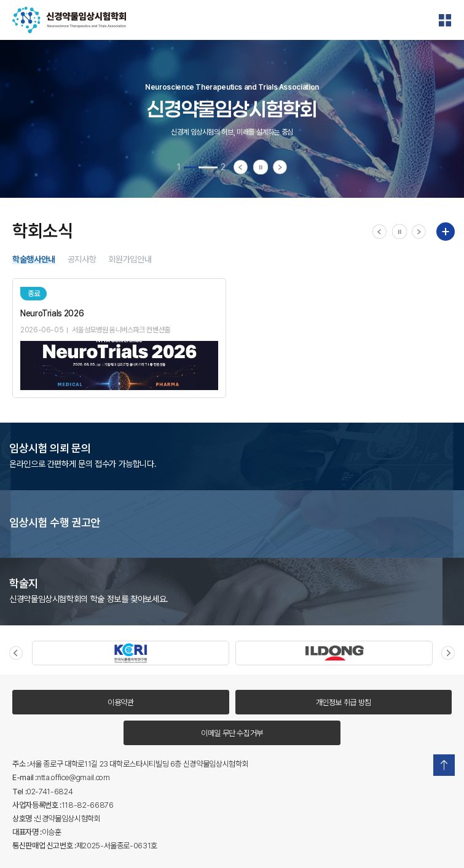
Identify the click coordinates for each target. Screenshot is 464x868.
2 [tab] (223, 167)
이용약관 (121, 702)
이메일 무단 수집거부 (232, 733)
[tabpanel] (232, 119)
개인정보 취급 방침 (344, 702)
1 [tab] (179, 167)
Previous (16, 653)
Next (448, 653)
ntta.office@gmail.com (73, 777)
